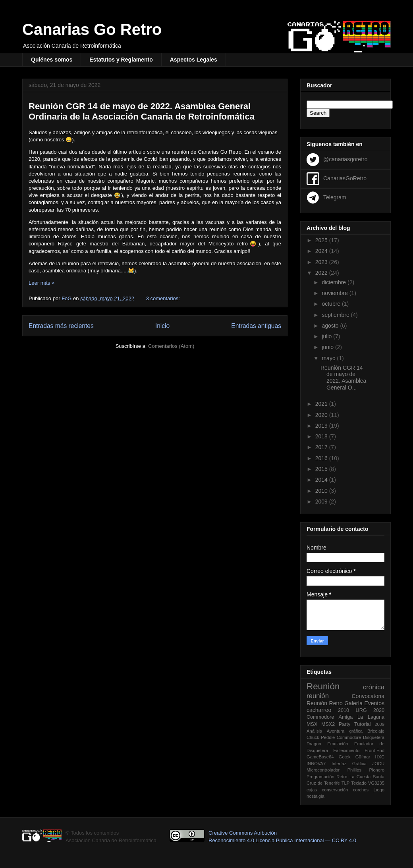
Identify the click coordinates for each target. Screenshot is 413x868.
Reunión (323, 686)
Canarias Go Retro (92, 29)
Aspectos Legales (194, 60)
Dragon (314, 744)
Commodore (349, 737)
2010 (322, 491)
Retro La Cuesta (353, 777)
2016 (322, 458)
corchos (361, 790)
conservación (335, 790)
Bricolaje (376, 731)
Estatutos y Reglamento (121, 60)
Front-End (374, 750)
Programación (320, 777)
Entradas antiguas (256, 326)
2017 (322, 447)
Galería (353, 703)
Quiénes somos (52, 60)
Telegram (335, 197)
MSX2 (328, 724)
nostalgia (316, 796)
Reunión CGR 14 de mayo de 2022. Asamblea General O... (343, 378)
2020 (322, 415)
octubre (332, 304)
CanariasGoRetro (345, 178)
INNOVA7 (316, 764)
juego (379, 790)
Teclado (359, 783)
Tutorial (363, 724)
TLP (346, 783)
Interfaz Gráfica (349, 764)
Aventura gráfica (345, 731)
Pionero (377, 770)
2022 (322, 273)
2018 (322, 436)
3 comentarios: (164, 298)
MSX (312, 724)
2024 (322, 251)
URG (361, 710)
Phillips (354, 770)
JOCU (378, 764)
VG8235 (376, 783)
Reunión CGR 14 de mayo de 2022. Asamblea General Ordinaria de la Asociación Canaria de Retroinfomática (142, 111)
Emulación (338, 744)
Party (344, 724)
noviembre (335, 293)
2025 (322, 240)
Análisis (314, 731)
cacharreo (319, 710)
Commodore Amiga (330, 717)
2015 (322, 469)
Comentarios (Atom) (171, 346)
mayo (329, 358)
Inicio (162, 326)
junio (328, 347)
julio (327, 336)
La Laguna (371, 717)
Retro (336, 703)
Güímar (363, 757)
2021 (322, 404)
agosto (331, 326)
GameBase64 (320, 757)
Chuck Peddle (321, 737)
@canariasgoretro (345, 159)
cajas (312, 790)
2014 (322, 480)
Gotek (345, 757)
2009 (322, 502)
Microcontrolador (323, 770)
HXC (380, 757)
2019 (322, 426)
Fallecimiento (346, 750)
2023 (322, 262)
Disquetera (374, 737)
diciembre (335, 282)
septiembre (336, 315)
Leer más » (41, 283)
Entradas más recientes (61, 326)
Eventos (374, 703)
